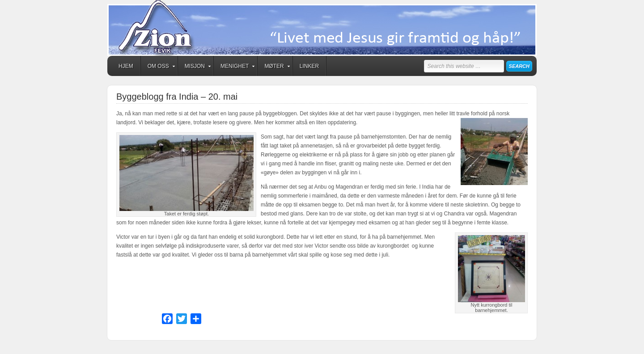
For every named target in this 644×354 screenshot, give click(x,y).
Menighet (235, 67)
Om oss (158, 67)
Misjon (195, 67)
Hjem (126, 66)
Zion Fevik (322, 28)
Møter (274, 67)
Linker (309, 66)
